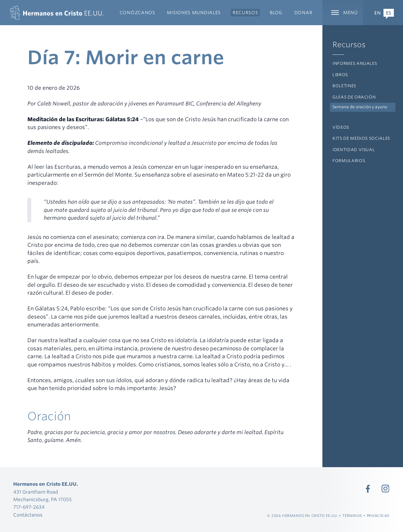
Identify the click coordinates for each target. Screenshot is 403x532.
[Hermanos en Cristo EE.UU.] (57, 13)
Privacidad (378, 516)
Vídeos (341, 127)
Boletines (344, 86)
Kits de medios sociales (361, 138)
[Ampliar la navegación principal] (343, 13)
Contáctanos (28, 515)
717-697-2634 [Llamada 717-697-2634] (29, 507)
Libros (340, 75)
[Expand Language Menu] (383, 13)
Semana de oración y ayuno (360, 107)
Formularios (349, 161)
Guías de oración (354, 97)
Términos (352, 516)
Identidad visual (354, 150)
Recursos (349, 45)
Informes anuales (355, 63)
